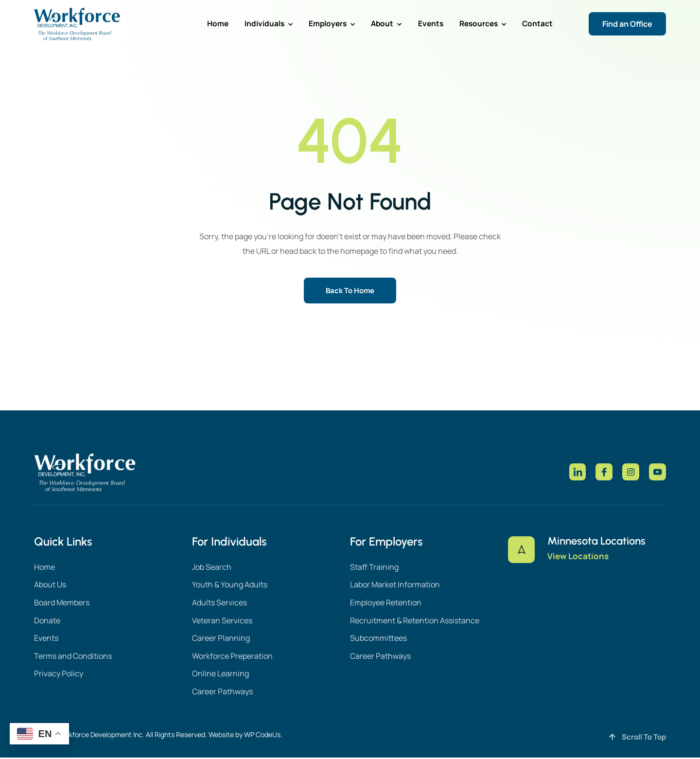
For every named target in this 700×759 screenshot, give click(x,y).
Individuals (283, 24)
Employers (343, 24)
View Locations (578, 561)
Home (236, 24)
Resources (486, 24)
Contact (538, 24)
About (395, 24)
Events (437, 24)
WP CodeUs (262, 736)
